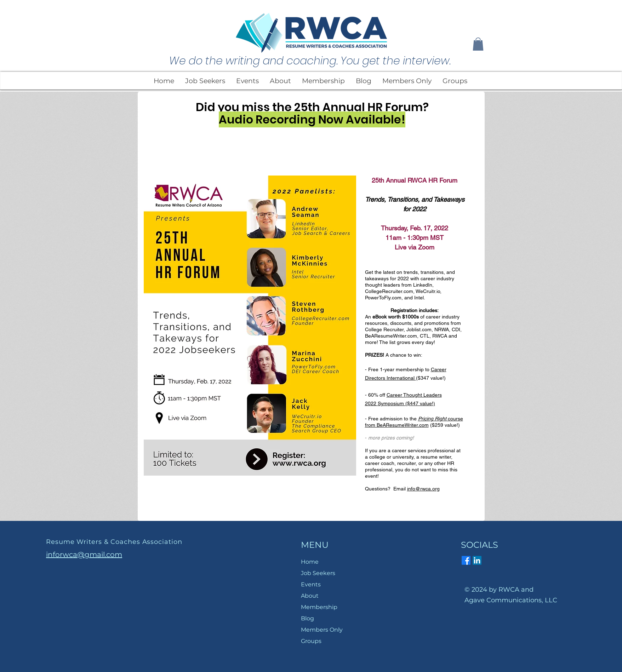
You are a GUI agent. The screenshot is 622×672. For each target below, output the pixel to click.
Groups (311, 641)
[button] (478, 44)
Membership (319, 607)
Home (310, 562)
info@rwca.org (423, 489)
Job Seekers (318, 573)
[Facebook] (466, 560)
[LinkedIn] (477, 560)
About (310, 596)
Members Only (322, 630)
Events (311, 584)
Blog (307, 618)
